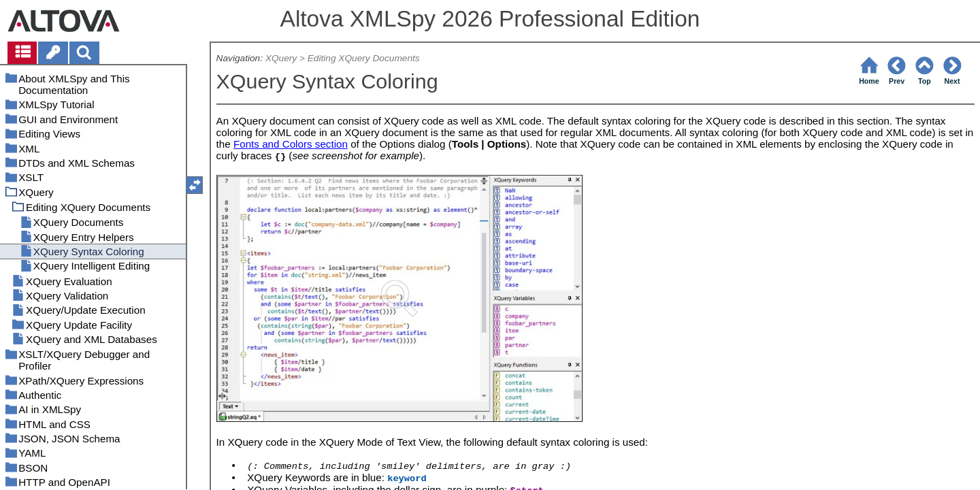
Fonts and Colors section (291, 144)
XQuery (281, 58)
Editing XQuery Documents (364, 58)
